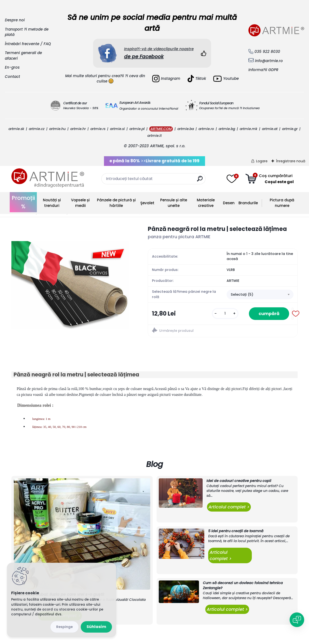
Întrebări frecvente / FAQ (28, 44)
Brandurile (248, 203)
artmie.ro (206, 129)
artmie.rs (98, 129)
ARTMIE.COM (161, 129)
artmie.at (270, 129)
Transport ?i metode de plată (27, 32)
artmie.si (117, 129)
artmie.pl (137, 129)
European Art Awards (135, 103)
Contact (12, 77)
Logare (262, 161)
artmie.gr (290, 129)
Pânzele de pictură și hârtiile (116, 203)
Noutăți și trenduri (52, 203)
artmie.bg (227, 129)
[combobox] (260, 294)
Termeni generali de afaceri (23, 56)
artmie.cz (37, 129)
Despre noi (15, 20)
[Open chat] (297, 620)
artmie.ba (186, 129)
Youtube (226, 79)
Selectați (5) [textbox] (242, 294)
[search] (200, 181)
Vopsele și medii (80, 203)
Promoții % (23, 202)
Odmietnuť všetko (64, 627)
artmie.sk (16, 129)
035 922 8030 (267, 52)
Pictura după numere (282, 203)
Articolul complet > (229, 507)
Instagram (166, 79)
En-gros (12, 67)
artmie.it (154, 136)
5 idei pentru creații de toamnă (236, 531)
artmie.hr (78, 129)
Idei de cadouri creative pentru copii (239, 481)
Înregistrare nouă (291, 161)
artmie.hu (57, 129)
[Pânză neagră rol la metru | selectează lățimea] (72, 285)
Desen (229, 203)
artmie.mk (249, 129)
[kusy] (225, 314)
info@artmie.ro (269, 61)
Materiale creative (206, 203)
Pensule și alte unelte (174, 203)
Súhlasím (96, 627)
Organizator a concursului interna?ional (149, 109)
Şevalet (147, 203)
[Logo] (48, 178)
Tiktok (197, 79)
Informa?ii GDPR (263, 70)
